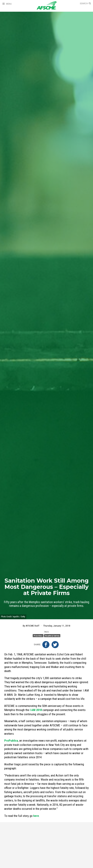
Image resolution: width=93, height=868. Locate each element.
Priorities (38, 636)
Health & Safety (52, 636)
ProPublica (11, 741)
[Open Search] (85, 4)
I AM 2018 (36, 710)
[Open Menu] (7, 4)
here (36, 816)
